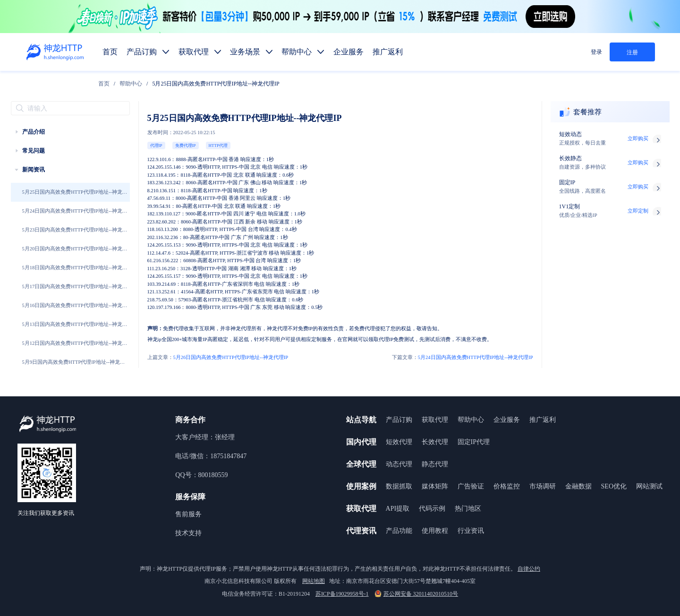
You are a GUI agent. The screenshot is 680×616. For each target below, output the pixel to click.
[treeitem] (70, 132)
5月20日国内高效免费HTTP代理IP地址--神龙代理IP (75, 253)
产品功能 (399, 531)
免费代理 (173, 329)
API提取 (398, 509)
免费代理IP (186, 145)
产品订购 (399, 420)
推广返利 (543, 420)
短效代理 (399, 442)
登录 (596, 52)
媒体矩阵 (435, 486)
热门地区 (468, 509)
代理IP (156, 145)
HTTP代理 (218, 145)
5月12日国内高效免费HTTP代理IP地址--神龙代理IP (75, 348)
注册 (632, 52)
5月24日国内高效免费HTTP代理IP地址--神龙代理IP (75, 215)
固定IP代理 (474, 442)
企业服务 (507, 420)
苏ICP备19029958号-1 (342, 594)
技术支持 (188, 533)
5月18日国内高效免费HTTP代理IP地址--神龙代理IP (75, 272)
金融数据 (578, 486)
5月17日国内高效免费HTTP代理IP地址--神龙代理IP (75, 291)
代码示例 (432, 509)
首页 (104, 84)
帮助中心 (131, 84)
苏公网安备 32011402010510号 (416, 594)
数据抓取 (399, 486)
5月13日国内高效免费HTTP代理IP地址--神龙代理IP (75, 329)
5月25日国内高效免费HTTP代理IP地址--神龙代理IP (75, 197)
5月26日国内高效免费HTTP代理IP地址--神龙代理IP (218, 357)
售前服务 (188, 514)
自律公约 (529, 569)
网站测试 (649, 486)
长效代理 (435, 442)
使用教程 (435, 531)
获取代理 (435, 420)
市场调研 (543, 486)
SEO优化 (614, 486)
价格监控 (507, 486)
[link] (104, 84)
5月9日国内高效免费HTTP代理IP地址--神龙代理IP (74, 367)
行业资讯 (471, 531)
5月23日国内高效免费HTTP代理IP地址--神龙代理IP (75, 234)
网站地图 (314, 581)
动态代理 (399, 464)
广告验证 (471, 486)
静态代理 (435, 464)
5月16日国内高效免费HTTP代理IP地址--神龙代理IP (75, 310)
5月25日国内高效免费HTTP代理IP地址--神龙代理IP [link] (216, 84)
